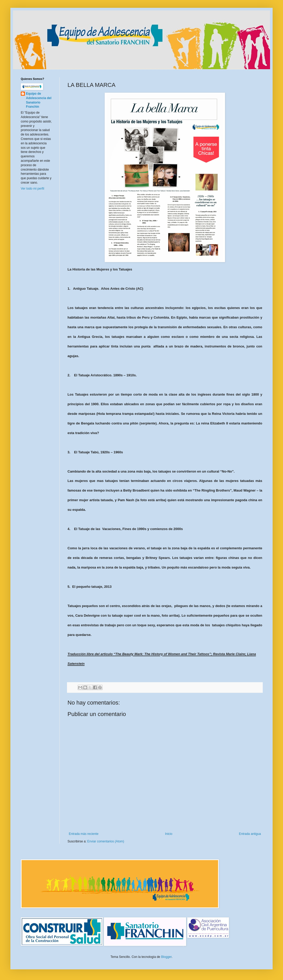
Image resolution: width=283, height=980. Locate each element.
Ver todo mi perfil (32, 189)
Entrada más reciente (84, 834)
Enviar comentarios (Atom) (106, 841)
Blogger (166, 957)
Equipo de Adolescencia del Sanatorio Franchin (39, 100)
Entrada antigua (250, 834)
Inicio (169, 834)
